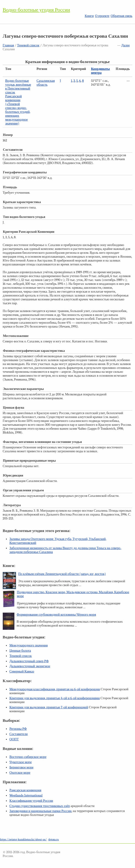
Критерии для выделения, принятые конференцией (49, 707)
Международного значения (29, 645)
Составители (19, 734)
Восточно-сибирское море (28, 757)
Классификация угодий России (31, 801)
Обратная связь (122, 16)
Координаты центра (100, 71)
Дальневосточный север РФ (29, 661)
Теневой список (28, 45)
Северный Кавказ (22, 671)
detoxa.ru (53, 839)
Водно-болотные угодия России (36, 10)
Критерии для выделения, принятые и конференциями (55, 698)
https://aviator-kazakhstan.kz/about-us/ (23, 839)
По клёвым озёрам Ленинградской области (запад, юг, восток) (62, 574)
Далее (126, 45)
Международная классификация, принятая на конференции (55, 689)
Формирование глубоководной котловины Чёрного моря (56, 615)
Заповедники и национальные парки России (40, 811)
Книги (89, 16)
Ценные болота (20, 651)
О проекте (102, 16)
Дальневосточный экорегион (30, 666)
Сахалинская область (46, 83)
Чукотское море (21, 762)
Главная (8, 45)
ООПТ (14, 739)
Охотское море (20, 773)
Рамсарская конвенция (25, 790)
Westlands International (26, 795)
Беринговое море (21, 767)
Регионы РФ (18, 729)
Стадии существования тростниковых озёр (40, 806)
